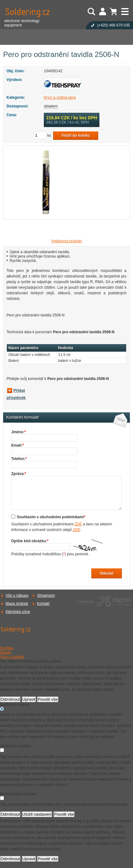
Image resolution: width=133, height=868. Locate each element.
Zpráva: (19, 474)
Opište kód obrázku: (30, 541)
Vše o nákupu (17, 595)
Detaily (6, 652)
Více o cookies (12, 657)
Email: (18, 445)
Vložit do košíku (76, 135)
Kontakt (43, 604)
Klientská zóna (18, 612)
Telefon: (19, 459)
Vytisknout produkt (66, 241)
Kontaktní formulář (23, 417)
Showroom (46, 595)
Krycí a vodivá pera (60, 97)
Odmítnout (10, 699)
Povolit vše (48, 699)
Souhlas (7, 648)
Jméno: (18, 432)
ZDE (78, 524)
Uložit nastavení (37, 814)
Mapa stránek (17, 604)
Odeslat (107, 573)
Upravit (29, 699)
